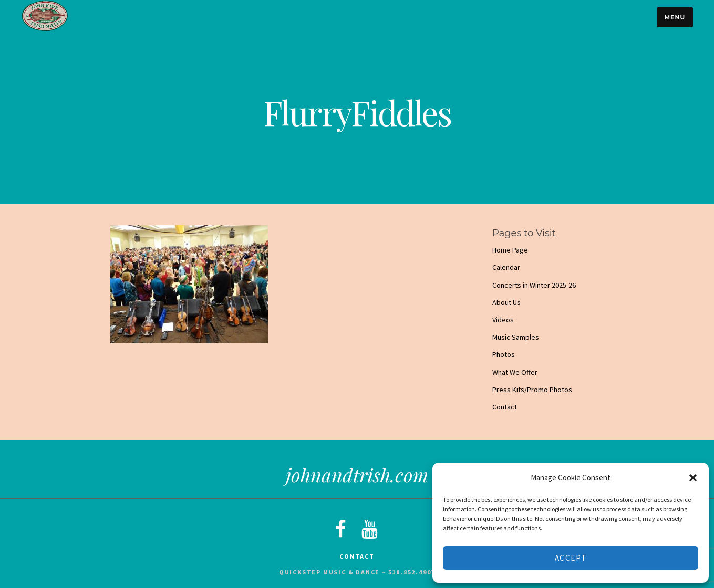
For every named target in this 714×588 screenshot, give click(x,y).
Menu (675, 17)
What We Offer (515, 372)
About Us (506, 302)
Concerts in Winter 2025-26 (534, 285)
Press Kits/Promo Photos (532, 390)
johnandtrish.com (357, 475)
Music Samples (516, 337)
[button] (693, 478)
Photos (504, 354)
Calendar (506, 267)
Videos (503, 320)
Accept (571, 558)
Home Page (510, 250)
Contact (505, 407)
